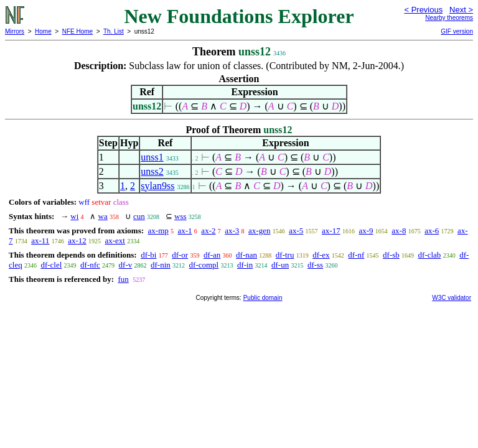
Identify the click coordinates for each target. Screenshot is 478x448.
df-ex (321, 255)
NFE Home (77, 31)
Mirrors (15, 31)
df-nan (246, 255)
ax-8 (399, 231)
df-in (245, 265)
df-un (280, 265)
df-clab (430, 255)
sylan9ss (157, 186)
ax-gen (259, 231)
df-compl (204, 265)
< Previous (423, 10)
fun (123, 279)
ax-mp (158, 231)
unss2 (152, 171)
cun (139, 216)
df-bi (148, 255)
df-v (126, 265)
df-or (180, 255)
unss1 (152, 157)
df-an (212, 255)
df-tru (285, 255)
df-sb (391, 255)
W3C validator (452, 298)
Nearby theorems (449, 18)
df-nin (161, 265)
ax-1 (185, 231)
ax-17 (331, 231)
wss (180, 216)
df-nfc (90, 265)
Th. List (114, 31)
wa (103, 216)
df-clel (51, 265)
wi (74, 216)
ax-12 (77, 240)
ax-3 (232, 231)
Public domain (263, 298)
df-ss (315, 265)
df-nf (356, 255)
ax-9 (366, 231)
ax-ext (115, 240)
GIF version (457, 31)
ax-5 (296, 231)
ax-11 (40, 240)
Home (43, 31)
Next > (461, 10)
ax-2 (208, 231)
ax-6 (432, 231)
